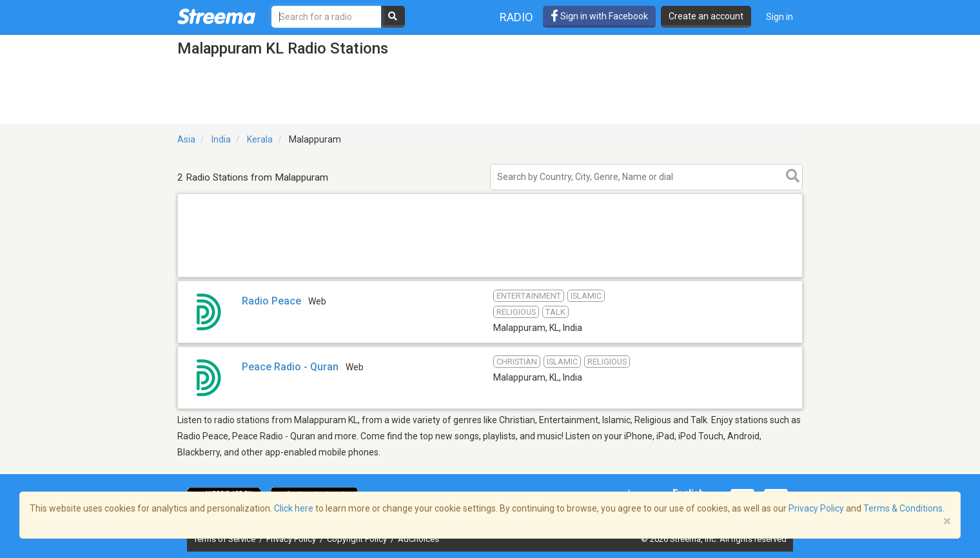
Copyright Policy (358, 539)
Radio (516, 17)
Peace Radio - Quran (290, 367)
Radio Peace (271, 301)
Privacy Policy (292, 539)
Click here (294, 508)
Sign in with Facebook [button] (599, 16)
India (221, 139)
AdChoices (418, 539)
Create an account (706, 16)
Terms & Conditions (903, 508)
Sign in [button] (779, 17)
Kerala (260, 139)
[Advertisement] (490, 276)
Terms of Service (225, 539)
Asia (186, 139)
